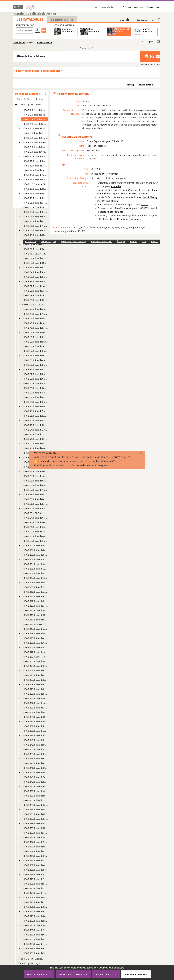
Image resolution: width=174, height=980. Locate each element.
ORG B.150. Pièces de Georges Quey (36, 786)
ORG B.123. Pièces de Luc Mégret (36, 661)
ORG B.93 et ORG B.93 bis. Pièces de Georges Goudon (36, 513)
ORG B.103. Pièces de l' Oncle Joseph (36, 559)
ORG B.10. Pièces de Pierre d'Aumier (36, 156)
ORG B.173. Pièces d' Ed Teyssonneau (36, 893)
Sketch (124, 194)
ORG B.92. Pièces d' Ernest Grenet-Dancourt (36, 508)
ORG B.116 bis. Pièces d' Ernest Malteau (36, 624)
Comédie (116, 186)
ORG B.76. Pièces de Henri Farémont (36, 439)
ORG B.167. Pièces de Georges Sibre (36, 865)
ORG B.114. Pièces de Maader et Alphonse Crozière (36, 610)
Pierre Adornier (45, 42)
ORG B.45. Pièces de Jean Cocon (36, 323)
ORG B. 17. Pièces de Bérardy (36, 184)
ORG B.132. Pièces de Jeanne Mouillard (36, 703)
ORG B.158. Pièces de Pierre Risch (36, 823)
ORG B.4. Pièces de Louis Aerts (36, 124)
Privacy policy (136, 974)
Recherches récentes (148, 20)
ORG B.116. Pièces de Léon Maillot (36, 620)
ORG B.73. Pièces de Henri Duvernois (36, 425)
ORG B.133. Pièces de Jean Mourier (36, 708)
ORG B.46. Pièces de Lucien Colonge (36, 328)
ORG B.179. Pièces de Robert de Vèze (36, 921)
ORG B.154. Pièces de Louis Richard (36, 805)
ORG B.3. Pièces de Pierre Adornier (36, 119)
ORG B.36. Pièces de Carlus (36, 281)
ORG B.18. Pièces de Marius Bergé (36, 189)
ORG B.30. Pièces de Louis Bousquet (36, 249)
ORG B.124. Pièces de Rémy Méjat (36, 666)
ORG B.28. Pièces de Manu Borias (36, 235)
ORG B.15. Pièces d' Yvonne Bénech (36, 175)
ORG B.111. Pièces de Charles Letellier (36, 596)
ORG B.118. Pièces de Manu (36, 634)
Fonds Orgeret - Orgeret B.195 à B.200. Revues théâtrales (33, 963)
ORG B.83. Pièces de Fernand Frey (36, 471)
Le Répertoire (62, 19)
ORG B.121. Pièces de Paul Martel (36, 647)
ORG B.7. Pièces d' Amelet (35, 142)
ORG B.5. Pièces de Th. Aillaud (36, 133)
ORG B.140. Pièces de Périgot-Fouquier (36, 740)
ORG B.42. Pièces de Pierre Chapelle (36, 309)
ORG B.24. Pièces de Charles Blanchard (36, 217)
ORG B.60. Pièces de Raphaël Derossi (36, 365)
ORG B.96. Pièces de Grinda (36, 527)
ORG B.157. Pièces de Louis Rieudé (36, 819)
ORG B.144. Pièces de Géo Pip (36, 759)
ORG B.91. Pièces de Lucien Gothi (36, 504)
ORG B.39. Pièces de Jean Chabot (36, 295)
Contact (150, 7)
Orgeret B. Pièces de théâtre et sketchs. (31, 99)
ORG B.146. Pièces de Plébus (36, 768)
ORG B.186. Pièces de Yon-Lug (36, 953)
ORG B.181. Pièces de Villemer (36, 930)
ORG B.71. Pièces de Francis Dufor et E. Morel (36, 416)
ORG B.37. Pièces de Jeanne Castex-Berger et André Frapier (36, 286)
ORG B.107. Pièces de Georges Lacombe (36, 578)
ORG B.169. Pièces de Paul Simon (36, 874)
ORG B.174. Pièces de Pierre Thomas (36, 898)
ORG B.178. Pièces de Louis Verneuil (36, 916)
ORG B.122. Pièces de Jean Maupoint (36, 652)
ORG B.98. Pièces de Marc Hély (36, 536)
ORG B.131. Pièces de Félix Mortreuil (36, 698)
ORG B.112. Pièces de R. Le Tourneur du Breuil (36, 601)
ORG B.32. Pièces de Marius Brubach (36, 263)
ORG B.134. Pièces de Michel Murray (36, 712)
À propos (127, 7)
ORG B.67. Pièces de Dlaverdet (36, 397)
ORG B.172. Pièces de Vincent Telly (36, 888)
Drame (115, 201)
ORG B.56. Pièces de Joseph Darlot (36, 346)
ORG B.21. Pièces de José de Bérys (36, 203)
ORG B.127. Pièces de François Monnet (36, 680)
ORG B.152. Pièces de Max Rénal (36, 796)
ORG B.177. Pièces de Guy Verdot (36, 911)
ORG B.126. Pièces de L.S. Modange (36, 675)
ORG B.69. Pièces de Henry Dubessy (36, 407)
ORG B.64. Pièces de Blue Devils (36, 383)
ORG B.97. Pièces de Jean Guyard (36, 532)
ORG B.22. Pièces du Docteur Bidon (36, 207)
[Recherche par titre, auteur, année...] (24, 30)
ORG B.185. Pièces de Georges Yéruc (36, 949)
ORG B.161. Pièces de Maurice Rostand (36, 837)
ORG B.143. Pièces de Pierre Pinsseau (36, 754)
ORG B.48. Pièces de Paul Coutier (36, 337)
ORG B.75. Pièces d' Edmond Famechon (36, 434)
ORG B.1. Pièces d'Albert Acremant (36, 110)
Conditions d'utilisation (102, 241)
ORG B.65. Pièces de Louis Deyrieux (36, 388)
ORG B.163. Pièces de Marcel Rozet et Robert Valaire (36, 847)
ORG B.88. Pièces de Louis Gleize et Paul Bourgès (36, 495)
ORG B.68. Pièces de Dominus (36, 402)
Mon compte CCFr (109, 7)
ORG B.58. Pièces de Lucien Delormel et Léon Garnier (36, 356)
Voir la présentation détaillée (141, 85)
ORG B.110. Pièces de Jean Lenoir (36, 592)
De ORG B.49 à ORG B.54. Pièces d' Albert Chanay (34, 305)
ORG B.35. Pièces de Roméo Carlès (36, 277)
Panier (124, 20)
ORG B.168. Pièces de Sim (35, 870)
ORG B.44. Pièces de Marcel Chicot (36, 319)
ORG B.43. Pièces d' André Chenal (36, 314)
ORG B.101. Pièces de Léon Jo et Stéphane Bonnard (36, 550)
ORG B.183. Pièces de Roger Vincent (36, 939)
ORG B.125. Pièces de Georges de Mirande (36, 671)
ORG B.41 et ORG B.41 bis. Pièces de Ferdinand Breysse (36, 254)
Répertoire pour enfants (110, 212)
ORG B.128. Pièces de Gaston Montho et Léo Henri (36, 684)
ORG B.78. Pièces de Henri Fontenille (36, 448)
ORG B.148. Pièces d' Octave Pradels (36, 777)
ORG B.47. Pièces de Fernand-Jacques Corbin (36, 332)
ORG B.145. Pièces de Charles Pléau (36, 763)
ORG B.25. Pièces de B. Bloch (36, 221)
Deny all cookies (73, 974)
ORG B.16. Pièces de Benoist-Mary (36, 180)
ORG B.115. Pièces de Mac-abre (36, 615)
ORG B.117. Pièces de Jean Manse (36, 629)
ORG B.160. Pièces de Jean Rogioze (36, 833)
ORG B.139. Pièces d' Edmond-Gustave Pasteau (36, 735)
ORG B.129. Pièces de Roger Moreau (36, 689)
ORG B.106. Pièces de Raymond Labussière (36, 573)
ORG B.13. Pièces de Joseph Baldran (36, 166)
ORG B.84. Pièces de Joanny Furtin (36, 476)
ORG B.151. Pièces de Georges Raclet (36, 791)
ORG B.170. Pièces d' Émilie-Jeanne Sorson (36, 879)
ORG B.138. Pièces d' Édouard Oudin (36, 731)
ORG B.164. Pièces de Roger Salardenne (36, 851)
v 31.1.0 (155, 241)
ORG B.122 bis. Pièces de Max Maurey (36, 657)
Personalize (106, 974)
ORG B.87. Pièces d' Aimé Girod (36, 490)
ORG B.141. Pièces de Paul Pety (36, 745)
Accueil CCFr (19, 42)
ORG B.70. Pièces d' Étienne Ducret (36, 411)
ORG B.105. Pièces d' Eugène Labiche (36, 569)
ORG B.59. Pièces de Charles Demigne (36, 360)
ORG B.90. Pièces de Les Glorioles (36, 499)
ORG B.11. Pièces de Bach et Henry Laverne (36, 161)
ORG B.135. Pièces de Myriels (36, 717)
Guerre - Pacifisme (139, 194)
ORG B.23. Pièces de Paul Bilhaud (36, 212)
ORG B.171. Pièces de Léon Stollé (36, 884)
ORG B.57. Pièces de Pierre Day (36, 351)
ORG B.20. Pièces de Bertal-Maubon (36, 198)
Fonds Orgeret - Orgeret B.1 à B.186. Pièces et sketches (33, 105)
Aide (158, 7)
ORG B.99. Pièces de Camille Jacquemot (36, 541)
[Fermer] (138, 453)
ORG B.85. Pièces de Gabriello (36, 481)
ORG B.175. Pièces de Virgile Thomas (36, 902)
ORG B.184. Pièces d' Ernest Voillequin (36, 944)
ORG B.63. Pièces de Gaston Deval (36, 379)
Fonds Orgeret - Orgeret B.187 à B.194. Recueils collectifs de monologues (33, 959)
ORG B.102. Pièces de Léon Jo (36, 555)
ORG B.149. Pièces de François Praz (36, 782)
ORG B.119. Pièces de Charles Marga (36, 638)
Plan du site (30, 241)
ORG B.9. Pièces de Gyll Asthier (36, 152)
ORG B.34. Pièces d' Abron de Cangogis (36, 272)
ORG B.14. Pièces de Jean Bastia (36, 170)
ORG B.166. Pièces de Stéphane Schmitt (36, 861)
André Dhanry (150, 197)
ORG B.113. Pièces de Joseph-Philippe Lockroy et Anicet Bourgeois (36, 606)
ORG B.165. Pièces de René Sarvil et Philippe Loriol (36, 856)
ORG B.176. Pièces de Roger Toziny (36, 907)
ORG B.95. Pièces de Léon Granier (36, 522)
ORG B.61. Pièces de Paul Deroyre (36, 369)
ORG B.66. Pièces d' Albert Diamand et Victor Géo (36, 393)
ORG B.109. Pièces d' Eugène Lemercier (36, 587)
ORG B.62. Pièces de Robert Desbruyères (36, 374)
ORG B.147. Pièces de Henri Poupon (36, 773)
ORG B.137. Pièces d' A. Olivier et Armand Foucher (36, 726)
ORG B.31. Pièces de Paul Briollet (36, 258)
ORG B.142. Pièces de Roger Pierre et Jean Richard (36, 749)
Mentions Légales (48, 241)
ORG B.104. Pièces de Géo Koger (36, 564)
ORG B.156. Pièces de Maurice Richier (36, 814)
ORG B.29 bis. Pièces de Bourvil (36, 244)
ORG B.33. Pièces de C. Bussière (36, 268)
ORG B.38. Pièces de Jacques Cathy (36, 291)
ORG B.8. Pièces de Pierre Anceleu (36, 147)
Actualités (139, 7)
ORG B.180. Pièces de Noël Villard (36, 925)
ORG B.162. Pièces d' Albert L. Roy (36, 842)
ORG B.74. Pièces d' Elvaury (36, 430)
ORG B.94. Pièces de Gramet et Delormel (36, 518)
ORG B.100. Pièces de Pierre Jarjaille (36, 546)
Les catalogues (30, 19)
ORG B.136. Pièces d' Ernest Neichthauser (36, 722)
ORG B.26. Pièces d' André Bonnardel (36, 226)
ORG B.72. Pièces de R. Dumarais (36, 420)
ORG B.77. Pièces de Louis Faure (36, 444)
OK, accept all (39, 974)
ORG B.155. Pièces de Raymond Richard (36, 810)
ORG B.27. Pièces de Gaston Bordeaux (36, 231)
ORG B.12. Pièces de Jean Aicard (36, 129)
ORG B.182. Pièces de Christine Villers (36, 935)
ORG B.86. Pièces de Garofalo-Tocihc (36, 485)
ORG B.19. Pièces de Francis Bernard (36, 193)
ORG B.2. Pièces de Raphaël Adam (36, 115)
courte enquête (121, 457)
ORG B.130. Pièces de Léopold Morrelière (36, 694)
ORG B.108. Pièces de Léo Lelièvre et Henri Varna (36, 583)
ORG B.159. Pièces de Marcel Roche (36, 828)
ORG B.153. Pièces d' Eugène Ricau (36, 800)
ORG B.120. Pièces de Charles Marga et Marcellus (36, 643)
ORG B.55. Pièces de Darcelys (36, 342)
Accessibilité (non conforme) (74, 241)
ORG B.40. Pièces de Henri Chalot (36, 300)
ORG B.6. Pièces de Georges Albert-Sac (36, 138)
